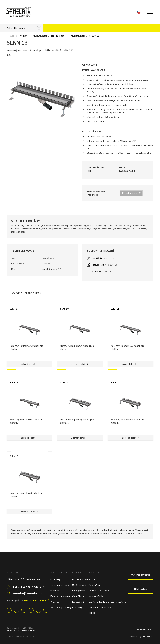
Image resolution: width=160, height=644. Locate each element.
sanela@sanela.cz (27, 593)
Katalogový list (99, 265)
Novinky (55, 590)
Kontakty (77, 607)
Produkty (24, 36)
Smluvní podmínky (28, 631)
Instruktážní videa (99, 590)
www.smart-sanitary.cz (141, 575)
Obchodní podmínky (100, 607)
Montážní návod (100, 258)
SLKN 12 (14, 382)
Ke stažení (78, 602)
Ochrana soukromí (13, 631)
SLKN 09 (14, 309)
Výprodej (55, 602)
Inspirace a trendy (61, 585)
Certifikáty (78, 596)
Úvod (12, 36)
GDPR (92, 613)
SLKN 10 (64, 309)
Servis (92, 579)
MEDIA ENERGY (148, 636)
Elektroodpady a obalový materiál (108, 602)
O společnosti (80, 579)
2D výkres (96, 271)
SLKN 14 (64, 382)
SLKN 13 (96, 36)
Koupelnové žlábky (79, 36)
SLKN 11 (115, 309)
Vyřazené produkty (61, 607)
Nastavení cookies (145, 629)
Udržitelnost (79, 585)
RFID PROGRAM (141, 589)
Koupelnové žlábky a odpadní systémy (49, 36)
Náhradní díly (96, 596)
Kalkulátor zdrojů (60, 596)
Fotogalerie (79, 590)
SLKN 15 (115, 382)
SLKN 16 (14, 456)
